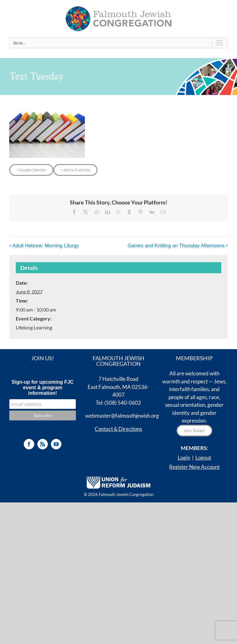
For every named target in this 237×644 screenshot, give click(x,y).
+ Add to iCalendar (75, 170)
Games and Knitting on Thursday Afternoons (176, 246)
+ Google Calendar (31, 170)
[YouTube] (56, 444)
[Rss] (43, 444)
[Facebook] (29, 444)
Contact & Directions (118, 429)
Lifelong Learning (34, 327)
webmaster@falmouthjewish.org (122, 416)
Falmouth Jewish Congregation (126, 494)
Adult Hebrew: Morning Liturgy (46, 246)
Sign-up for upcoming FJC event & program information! (43, 388)
